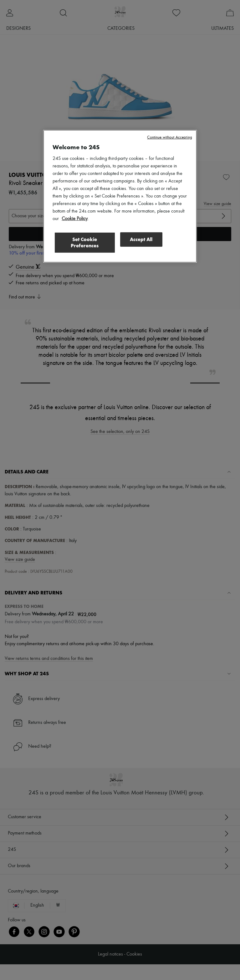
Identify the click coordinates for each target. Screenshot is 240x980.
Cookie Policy (75, 219)
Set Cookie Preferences (85, 242)
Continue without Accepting (169, 137)
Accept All (141, 239)
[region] (120, 196)
